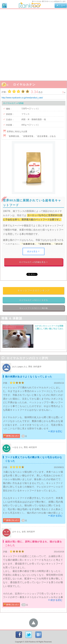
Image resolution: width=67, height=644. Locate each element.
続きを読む (57, 431)
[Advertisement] (33, 44)
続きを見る (34, 251)
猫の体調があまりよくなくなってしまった (29, 377)
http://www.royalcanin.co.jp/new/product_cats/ (22, 98)
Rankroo (32, 642)
